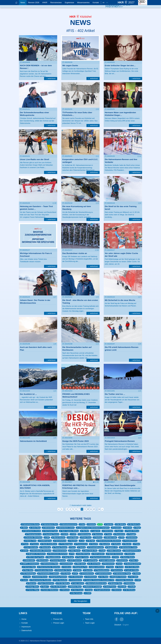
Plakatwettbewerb (102, 570)
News (23, 3)
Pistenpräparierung (33, 534)
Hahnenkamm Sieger (122, 574)
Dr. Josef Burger (90, 560)
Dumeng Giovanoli (58, 560)
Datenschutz (25, 631)
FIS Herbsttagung (28, 574)
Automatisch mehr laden (80, 505)
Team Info (88, 619)
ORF (47, 538)
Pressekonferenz (130, 541)
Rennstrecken (56, 3)
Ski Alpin (90, 541)
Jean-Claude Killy (90, 551)
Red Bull (85, 531)
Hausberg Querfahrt (132, 564)
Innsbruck (66, 567)
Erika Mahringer (83, 554)
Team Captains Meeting (69, 531)
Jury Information (31, 547)
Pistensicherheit (60, 551)
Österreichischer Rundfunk (40, 580)
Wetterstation (29, 560)
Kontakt (96, 3)
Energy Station (32, 587)
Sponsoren (97, 534)
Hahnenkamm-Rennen (30, 524)
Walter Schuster (114, 551)
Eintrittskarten (91, 577)
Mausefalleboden (53, 557)
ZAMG (87, 593)
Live (82, 541)
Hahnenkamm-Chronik (31, 531)
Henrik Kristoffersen (49, 544)
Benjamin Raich (115, 583)
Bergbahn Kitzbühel (118, 577)
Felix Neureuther (60, 580)
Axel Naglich (73, 538)
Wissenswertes (83, 3)
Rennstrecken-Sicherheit (57, 554)
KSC (75, 574)
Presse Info (57, 619)
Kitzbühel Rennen (40, 577)
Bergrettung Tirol (80, 567)
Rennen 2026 (34, 3)
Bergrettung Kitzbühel (58, 577)
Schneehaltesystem (95, 547)
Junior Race (35, 528)
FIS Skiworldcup (76, 577)
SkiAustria (65, 590)
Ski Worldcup (129, 590)
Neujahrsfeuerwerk (102, 590)
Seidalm (77, 570)
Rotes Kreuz (86, 538)
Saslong (81, 547)
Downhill (94, 544)
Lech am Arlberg (131, 570)
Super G (45, 587)
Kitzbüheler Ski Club (63, 570)
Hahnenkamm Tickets (128, 547)
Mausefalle (105, 544)
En (107, 3)
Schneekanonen (87, 574)
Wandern (127, 544)
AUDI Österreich (74, 560)
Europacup (116, 528)
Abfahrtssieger (84, 534)
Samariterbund (60, 541)
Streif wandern (98, 554)
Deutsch (118, 625)
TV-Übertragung (66, 544)
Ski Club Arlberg (132, 567)
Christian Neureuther (124, 580)
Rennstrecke (119, 534)
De (103, 3)
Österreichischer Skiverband (49, 567)
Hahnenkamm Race (50, 524)
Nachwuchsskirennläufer (100, 557)
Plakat (136, 544)
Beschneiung (42, 560)
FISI (72, 554)
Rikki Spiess (80, 564)
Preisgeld (131, 534)
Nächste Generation (114, 554)
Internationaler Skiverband (41, 551)
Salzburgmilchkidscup (132, 551)
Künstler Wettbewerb (49, 590)
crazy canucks (78, 583)
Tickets (108, 534)
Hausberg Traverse (51, 534)
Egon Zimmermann (46, 583)
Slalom (24, 528)
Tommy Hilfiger (32, 590)
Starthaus (98, 538)
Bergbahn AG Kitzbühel (36, 554)
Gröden (24, 551)
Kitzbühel (91, 524)
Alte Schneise (76, 593)
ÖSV (121, 538)
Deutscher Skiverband (33, 538)
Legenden (95, 531)
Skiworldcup (45, 547)
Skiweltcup (130, 554)
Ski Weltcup (120, 524)
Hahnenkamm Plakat (49, 564)
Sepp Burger (68, 557)
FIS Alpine (66, 574)
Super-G (119, 531)
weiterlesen (51, 78)
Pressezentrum (81, 544)
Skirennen (117, 590)
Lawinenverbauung (103, 574)
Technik (119, 567)
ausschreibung (66, 564)
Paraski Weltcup (132, 531)
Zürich (115, 557)
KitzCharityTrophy (50, 531)
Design (89, 590)
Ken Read (103, 577)
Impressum (25, 627)
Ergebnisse (69, 3)
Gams (72, 547)
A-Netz (27, 577)
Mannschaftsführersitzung (96, 583)
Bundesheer (132, 538)
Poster (25, 544)
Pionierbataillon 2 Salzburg (48, 574)
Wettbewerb (129, 583)
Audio (102, 551)
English (126, 625)
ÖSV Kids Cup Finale (35, 557)
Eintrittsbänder (75, 580)
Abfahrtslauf (107, 531)
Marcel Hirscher (58, 538)
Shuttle (132, 587)
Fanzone (34, 544)
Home (23, 619)
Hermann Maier (29, 567)
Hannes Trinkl (30, 541)
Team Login (89, 623)
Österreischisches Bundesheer (109, 541)
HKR (138, 580)
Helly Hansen (74, 551)
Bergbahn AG (111, 547)
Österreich (31, 583)
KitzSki (64, 534)
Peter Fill (134, 560)
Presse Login (57, 623)
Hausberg (73, 541)
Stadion (136, 574)
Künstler (122, 587)
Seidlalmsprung (45, 541)
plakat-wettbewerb (97, 567)
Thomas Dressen (60, 547)
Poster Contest (82, 557)
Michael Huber (110, 538)
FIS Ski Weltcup (63, 583)
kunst (119, 564)
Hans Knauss (77, 590)
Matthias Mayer (75, 587)
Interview (127, 528)
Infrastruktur (122, 560)
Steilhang (116, 544)
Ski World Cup (134, 524)
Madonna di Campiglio (92, 587)
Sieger (137, 528)
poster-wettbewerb (107, 560)
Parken (110, 567)
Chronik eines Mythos (44, 570)
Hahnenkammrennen (68, 524)
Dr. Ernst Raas (94, 564)
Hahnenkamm (48, 528)
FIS (100, 524)
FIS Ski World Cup (58, 587)
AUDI (73, 534)
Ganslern (109, 524)
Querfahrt (88, 570)
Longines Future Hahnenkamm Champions (93, 528)
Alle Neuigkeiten (80, 601)
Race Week (28, 570)
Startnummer (117, 570)
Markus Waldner (128, 557)
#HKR (45, 3)
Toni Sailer (133, 577)
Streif (82, 524)
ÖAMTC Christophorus (30, 564)
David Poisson (110, 587)
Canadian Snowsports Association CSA (99, 580)
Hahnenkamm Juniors (65, 528)
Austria (24, 580)
